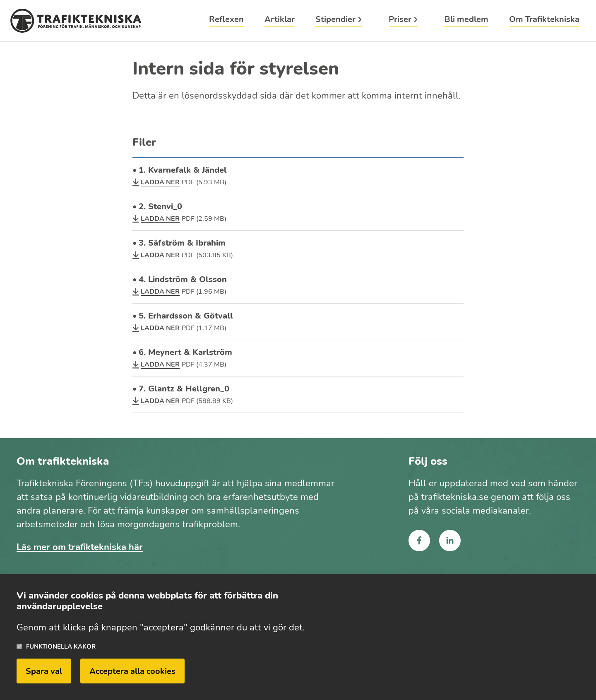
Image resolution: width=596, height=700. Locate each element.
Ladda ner (160, 182)
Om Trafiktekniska (544, 20)
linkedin (450, 541)
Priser (400, 20)
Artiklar (280, 20)
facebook (419, 541)
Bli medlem (466, 20)
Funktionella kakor (61, 649)
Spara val (44, 674)
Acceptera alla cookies (132, 674)
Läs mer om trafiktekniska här (80, 547)
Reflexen (226, 20)
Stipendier (335, 20)
